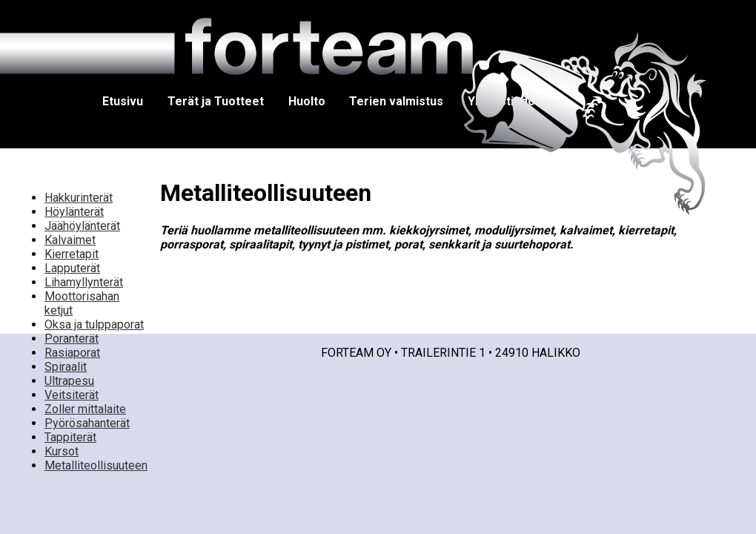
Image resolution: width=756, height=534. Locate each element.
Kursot (62, 451)
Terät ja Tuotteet (216, 101)
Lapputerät (72, 268)
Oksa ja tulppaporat (94, 324)
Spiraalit (66, 367)
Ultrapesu (69, 381)
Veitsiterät (72, 395)
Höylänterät (74, 212)
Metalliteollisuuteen (96, 465)
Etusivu (123, 101)
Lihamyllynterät (84, 282)
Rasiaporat (72, 353)
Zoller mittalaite (85, 409)
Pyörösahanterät (87, 423)
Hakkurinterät (79, 198)
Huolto (307, 101)
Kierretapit (72, 254)
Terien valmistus (396, 101)
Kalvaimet (70, 240)
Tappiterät (70, 437)
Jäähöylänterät (82, 226)
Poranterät (72, 339)
